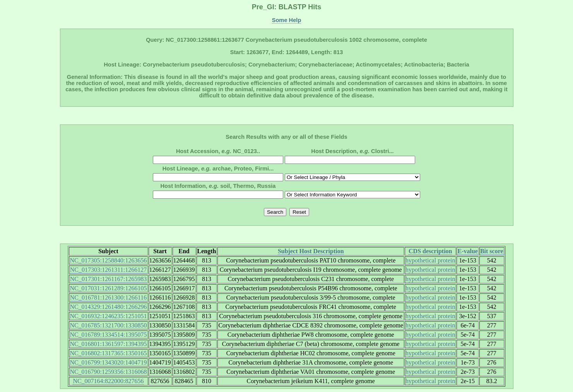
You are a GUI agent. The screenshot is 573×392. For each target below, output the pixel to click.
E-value (467, 251)
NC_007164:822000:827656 (108, 381)
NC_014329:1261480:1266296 (108, 307)
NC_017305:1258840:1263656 (108, 260)
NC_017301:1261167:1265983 (109, 279)
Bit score (492, 251)
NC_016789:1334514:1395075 (108, 335)
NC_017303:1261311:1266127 (109, 270)
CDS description (430, 251)
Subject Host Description (311, 251)
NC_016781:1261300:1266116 (109, 297)
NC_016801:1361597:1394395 (108, 344)
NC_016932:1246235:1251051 (108, 316)
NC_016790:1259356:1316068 (108, 372)
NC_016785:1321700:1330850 (108, 325)
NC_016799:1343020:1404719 (108, 362)
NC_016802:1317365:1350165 (108, 353)
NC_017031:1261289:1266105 (108, 288)
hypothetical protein (430, 260)
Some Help (287, 20)
